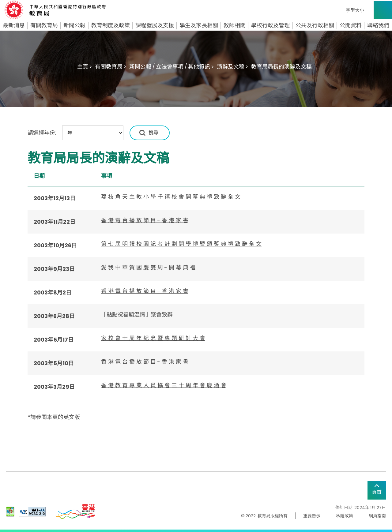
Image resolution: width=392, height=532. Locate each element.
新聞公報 (74, 25)
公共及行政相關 (315, 25)
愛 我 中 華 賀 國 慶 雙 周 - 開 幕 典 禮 (148, 267)
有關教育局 (44, 25)
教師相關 (235, 25)
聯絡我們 (378, 25)
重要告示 (312, 516)
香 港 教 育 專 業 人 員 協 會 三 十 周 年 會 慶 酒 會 (164, 385)
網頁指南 (377, 516)
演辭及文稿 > (232, 67)
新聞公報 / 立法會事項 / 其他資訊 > (171, 67)
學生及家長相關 (199, 25)
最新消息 (14, 25)
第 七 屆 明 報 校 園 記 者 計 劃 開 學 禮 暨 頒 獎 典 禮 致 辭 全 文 (181, 244)
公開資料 (351, 25)
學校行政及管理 (270, 25)
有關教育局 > (111, 67)
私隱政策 (345, 516)
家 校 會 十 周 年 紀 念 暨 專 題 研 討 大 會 (153, 338)
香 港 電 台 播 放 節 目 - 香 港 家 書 (145, 220)
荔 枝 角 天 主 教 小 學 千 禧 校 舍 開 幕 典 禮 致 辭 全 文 (171, 197)
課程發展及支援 (155, 25)
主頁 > (85, 67)
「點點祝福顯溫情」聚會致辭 (137, 315)
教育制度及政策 (111, 25)
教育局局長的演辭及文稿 (281, 67)
